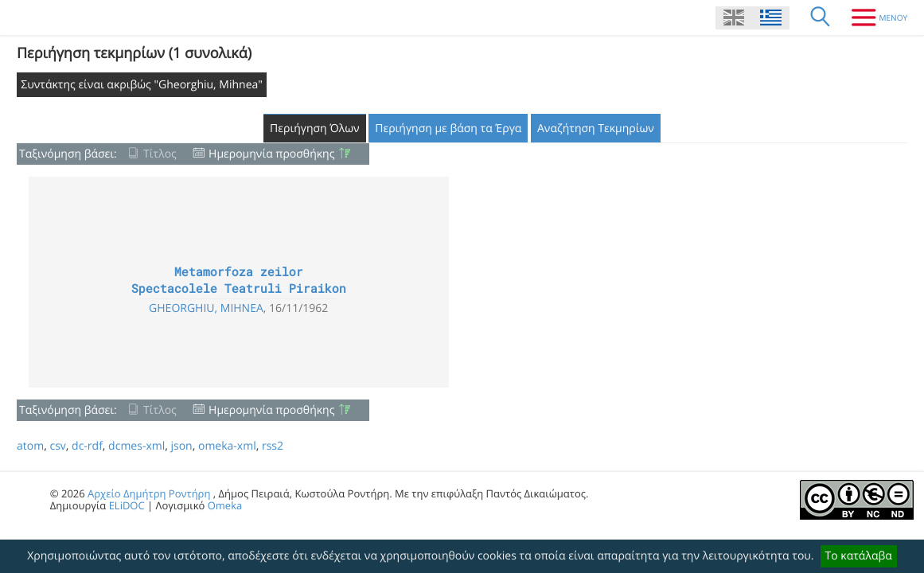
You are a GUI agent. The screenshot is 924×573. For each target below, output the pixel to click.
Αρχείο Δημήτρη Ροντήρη (149, 493)
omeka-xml (227, 446)
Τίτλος (160, 154)
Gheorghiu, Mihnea (206, 308)
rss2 (273, 446)
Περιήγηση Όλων (315, 129)
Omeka (225, 505)
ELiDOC (127, 505)
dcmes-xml (136, 446)
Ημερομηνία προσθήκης (271, 154)
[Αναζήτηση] (821, 18)
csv (57, 446)
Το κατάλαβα (859, 556)
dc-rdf (87, 446)
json (181, 446)
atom (30, 446)
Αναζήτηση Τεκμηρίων (596, 129)
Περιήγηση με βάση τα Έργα (448, 129)
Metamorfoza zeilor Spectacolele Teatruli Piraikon (239, 281)
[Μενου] (873, 18)
